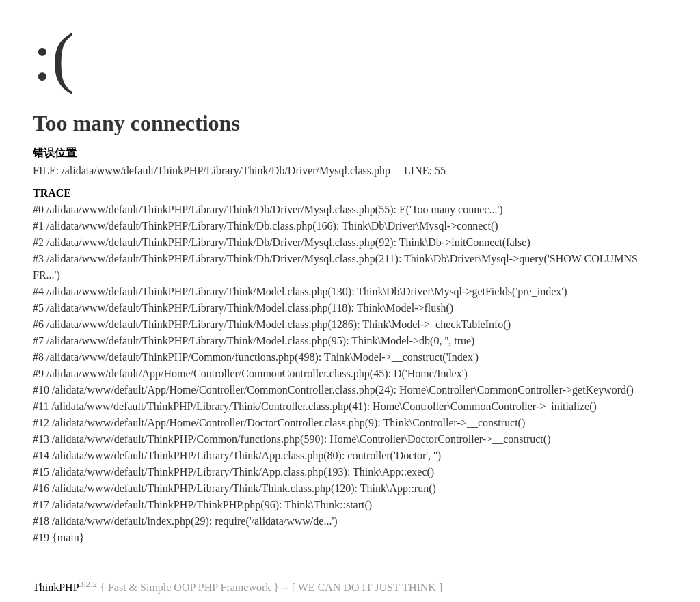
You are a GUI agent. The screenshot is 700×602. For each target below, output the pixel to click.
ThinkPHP (56, 587)
